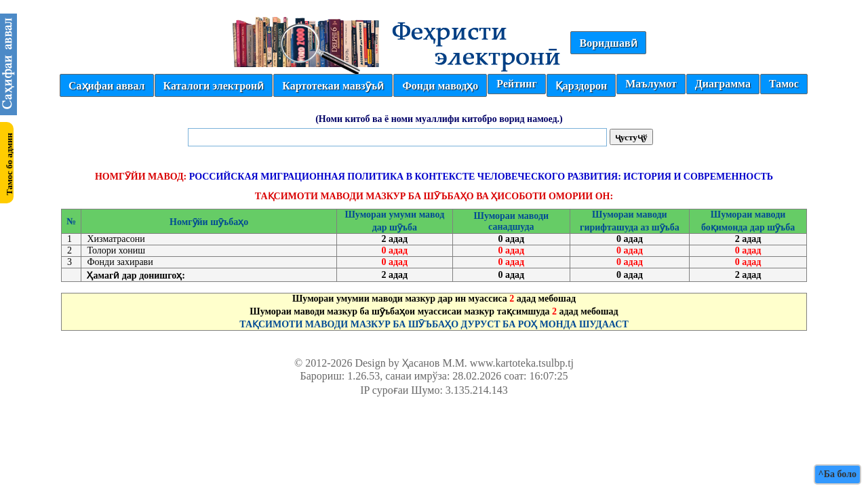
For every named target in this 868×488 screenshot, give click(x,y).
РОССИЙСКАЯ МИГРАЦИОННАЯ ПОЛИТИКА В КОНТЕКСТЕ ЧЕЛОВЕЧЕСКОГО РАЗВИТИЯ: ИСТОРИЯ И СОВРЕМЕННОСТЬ (481, 177)
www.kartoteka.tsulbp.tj (522, 363)
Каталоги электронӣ (214, 86)
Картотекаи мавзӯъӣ (333, 86)
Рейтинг (516, 84)
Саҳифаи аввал (106, 86)
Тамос (784, 84)
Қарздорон (581, 86)
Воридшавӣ (608, 43)
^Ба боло (837, 474)
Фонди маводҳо (440, 86)
